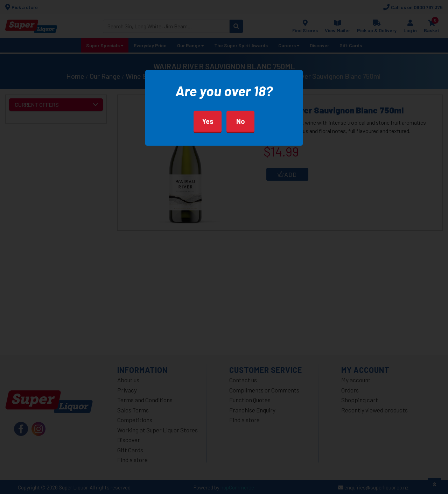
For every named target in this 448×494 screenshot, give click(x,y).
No (241, 121)
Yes (208, 121)
